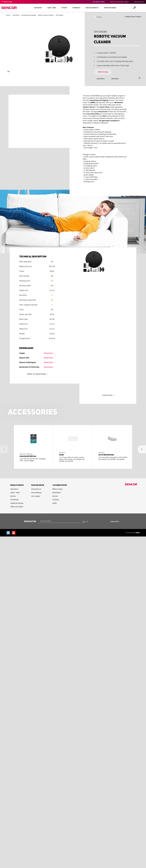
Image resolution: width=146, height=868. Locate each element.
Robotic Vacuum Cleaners (133, 17)
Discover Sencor (139, 2)
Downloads (115, 79)
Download (48, 353)
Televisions (14, 489)
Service (55, 496)
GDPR (54, 503)
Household (14, 500)
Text (87, 522)
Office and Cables (17, 507)
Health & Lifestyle (17, 503)
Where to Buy (8, 2)
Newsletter (30, 521)
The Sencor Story (99, 2)
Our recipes (36, 496)
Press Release (36, 492)
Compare (99, 17)
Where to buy (103, 72)
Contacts (55, 500)
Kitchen (13, 496)
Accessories (100, 79)
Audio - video (15, 492)
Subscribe (114, 521)
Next (8, 72)
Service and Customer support (119, 2)
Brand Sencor (36, 489)
